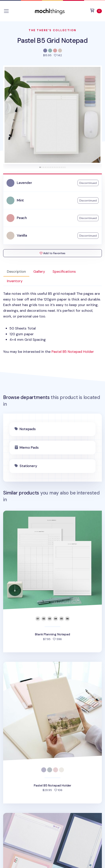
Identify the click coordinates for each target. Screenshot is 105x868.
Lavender (24, 183)
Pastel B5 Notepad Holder (73, 352)
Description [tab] (16, 272)
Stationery (28, 466)
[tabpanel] (52, 323)
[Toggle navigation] (6, 11)
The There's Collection (52, 30)
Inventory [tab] (15, 281)
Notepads (28, 429)
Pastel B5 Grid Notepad (52, 41)
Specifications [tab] (64, 272)
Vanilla (22, 235)
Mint (20, 200)
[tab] (40, 167)
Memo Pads (29, 448)
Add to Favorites (52, 253)
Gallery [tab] (39, 272)
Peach (22, 218)
